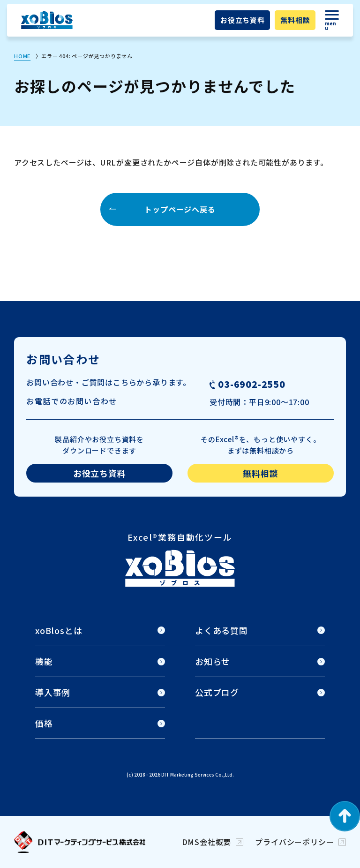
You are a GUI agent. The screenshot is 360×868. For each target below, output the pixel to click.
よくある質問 (221, 630)
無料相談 (295, 20)
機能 (44, 661)
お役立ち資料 (243, 20)
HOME (22, 56)
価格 (44, 723)
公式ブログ (217, 692)
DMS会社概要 (207, 842)
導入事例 (53, 692)
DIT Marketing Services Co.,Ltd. (198, 774)
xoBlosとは (59, 630)
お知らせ (213, 661)
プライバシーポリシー (294, 842)
